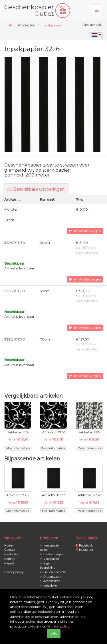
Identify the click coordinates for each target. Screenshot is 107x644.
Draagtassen (51, 577)
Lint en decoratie (53, 572)
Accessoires (50, 581)
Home (8, 545)
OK (54, 633)
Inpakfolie (48, 585)
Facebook (84, 545)
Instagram (84, 550)
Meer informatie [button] (18, 448)
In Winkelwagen (85, 231)
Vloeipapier (50, 559)
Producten (11, 554)
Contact (10, 550)
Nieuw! (9, 563)
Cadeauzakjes (52, 554)
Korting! (10, 559)
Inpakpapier (52, 25)
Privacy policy (14, 572)
